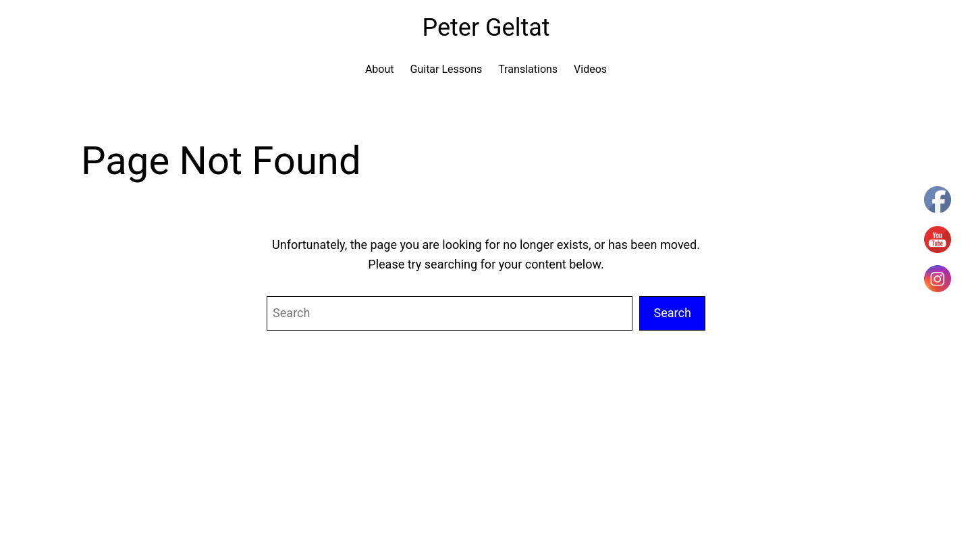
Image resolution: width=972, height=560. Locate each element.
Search (672, 313)
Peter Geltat (486, 28)
